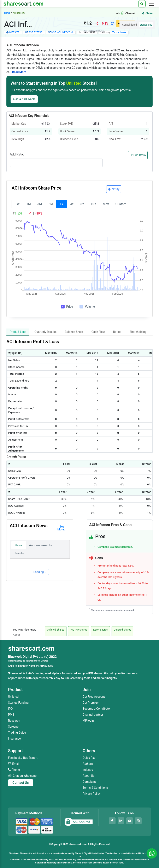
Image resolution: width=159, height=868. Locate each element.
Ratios (117, 332)
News (18, 545)
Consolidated (129, 25)
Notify (114, 189)
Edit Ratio (138, 155)
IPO (10, 709)
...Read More (18, 72)
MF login (88, 721)
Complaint (89, 782)
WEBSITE (14, 32)
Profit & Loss (18, 332)
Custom (121, 204)
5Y (82, 204)
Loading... (40, 572)
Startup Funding (18, 703)
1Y (61, 204)
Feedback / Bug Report (23, 758)
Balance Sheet (74, 332)
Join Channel (125, 13)
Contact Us (21, 783)
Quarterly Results (45, 332)
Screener (14, 727)
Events (19, 553)
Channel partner (93, 715)
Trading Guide (17, 733)
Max (106, 204)
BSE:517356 (36, 32)
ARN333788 (46, 666)
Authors (88, 764)
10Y (93, 204)
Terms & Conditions (95, 788)
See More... (62, 528)
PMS (11, 715)
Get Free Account (94, 697)
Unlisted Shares (56, 630)
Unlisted (13, 697)
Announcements (40, 545)
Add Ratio (17, 154)
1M (29, 204)
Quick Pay (89, 758)
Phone (16, 770)
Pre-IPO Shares (79, 630)
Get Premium (91, 703)
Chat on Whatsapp (25, 776)
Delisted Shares (122, 630)
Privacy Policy (92, 794)
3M (40, 204)
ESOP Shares (100, 630)
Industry (88, 770)
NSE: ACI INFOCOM (62, 32)
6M (51, 204)
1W (17, 204)
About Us (89, 776)
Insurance (14, 739)
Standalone (146, 25)
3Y (72, 204)
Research (14, 721)
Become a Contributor (97, 709)
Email (16, 764)
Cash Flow (98, 332)
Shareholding (138, 332)
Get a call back (24, 99)
